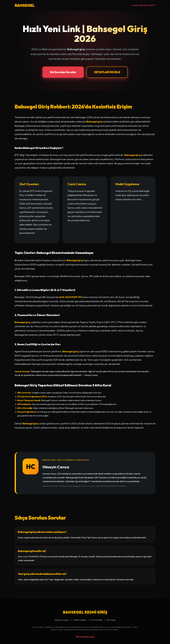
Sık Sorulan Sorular (63, 72)
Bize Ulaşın (111, 620)
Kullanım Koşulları (62, 620)
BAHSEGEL (25, 5)
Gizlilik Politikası (80, 620)
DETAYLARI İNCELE (107, 72)
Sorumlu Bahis (97, 620)
